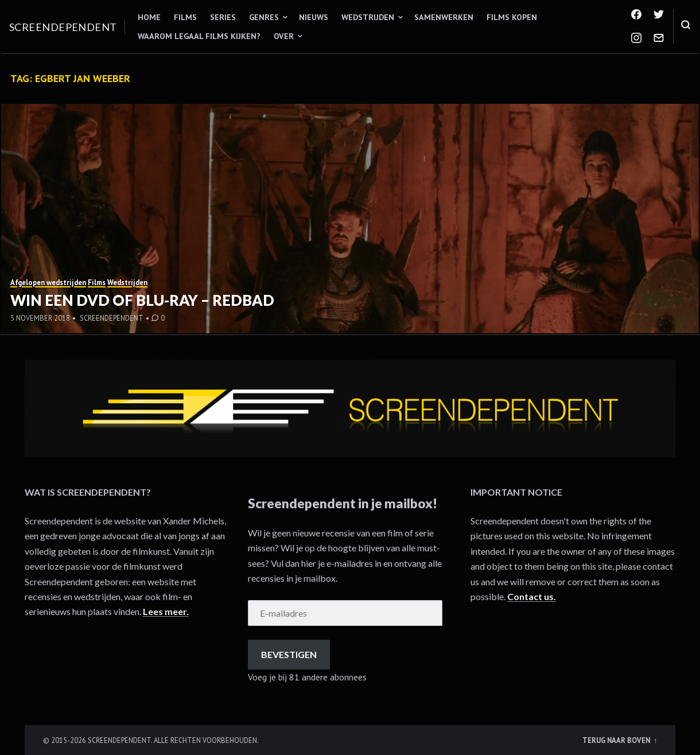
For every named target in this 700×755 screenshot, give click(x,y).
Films (185, 17)
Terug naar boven (617, 740)
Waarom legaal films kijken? (199, 36)
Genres (264, 17)
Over (284, 36)
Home (149, 17)
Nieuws (314, 17)
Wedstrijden (368, 17)
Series (223, 17)
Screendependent (63, 27)
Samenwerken (444, 17)
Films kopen (512, 17)
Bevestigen (289, 654)
